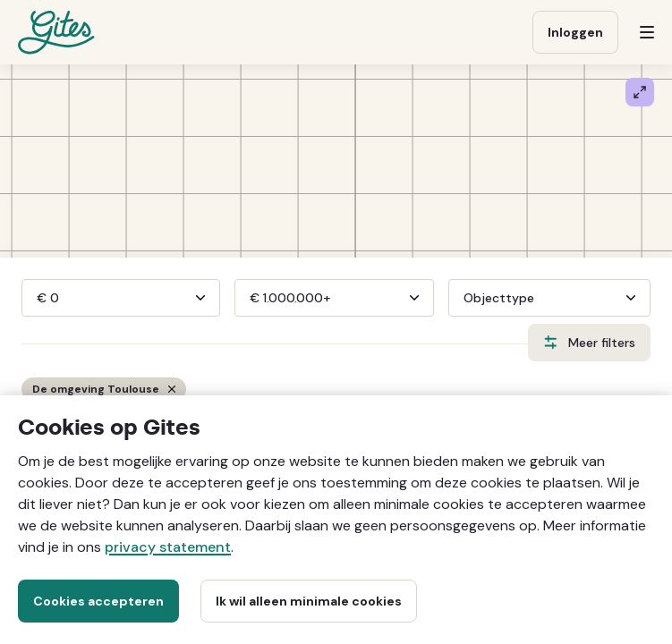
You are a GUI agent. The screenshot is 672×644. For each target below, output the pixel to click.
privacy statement (168, 547)
